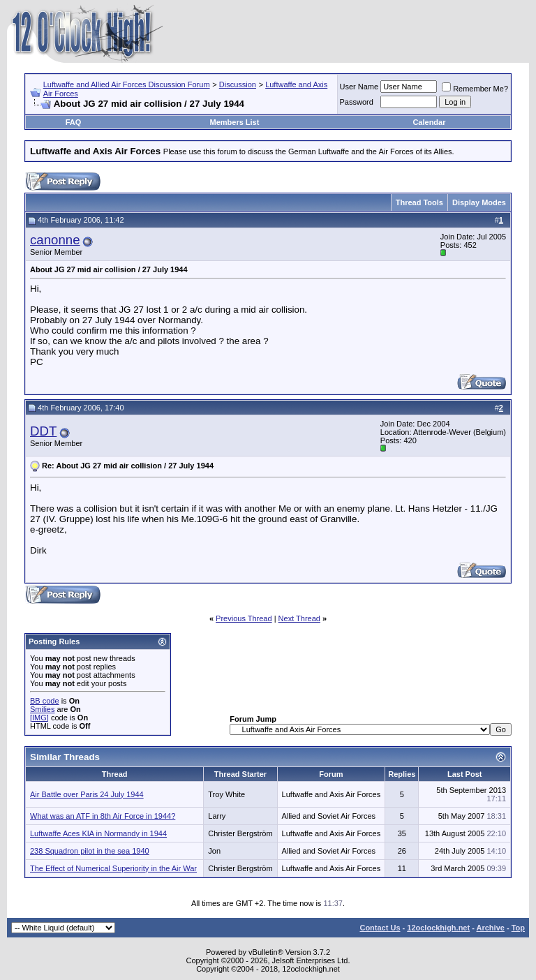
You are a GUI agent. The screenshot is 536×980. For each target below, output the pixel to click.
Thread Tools (419, 202)
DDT (43, 431)
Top (518, 928)
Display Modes (479, 202)
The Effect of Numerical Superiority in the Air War (113, 868)
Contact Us (380, 928)
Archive (491, 928)
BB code (45, 701)
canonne (55, 240)
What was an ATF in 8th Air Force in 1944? (103, 816)
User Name (359, 87)
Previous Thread (244, 618)
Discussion (238, 84)
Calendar (429, 122)
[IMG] (39, 718)
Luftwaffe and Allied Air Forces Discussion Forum (127, 84)
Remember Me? (475, 89)
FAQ (74, 122)
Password (357, 102)
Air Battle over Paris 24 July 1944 (87, 794)
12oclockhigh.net (438, 928)
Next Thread (299, 618)
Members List (234, 122)
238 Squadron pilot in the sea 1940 (90, 851)
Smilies (42, 709)
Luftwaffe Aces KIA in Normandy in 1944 (98, 833)
